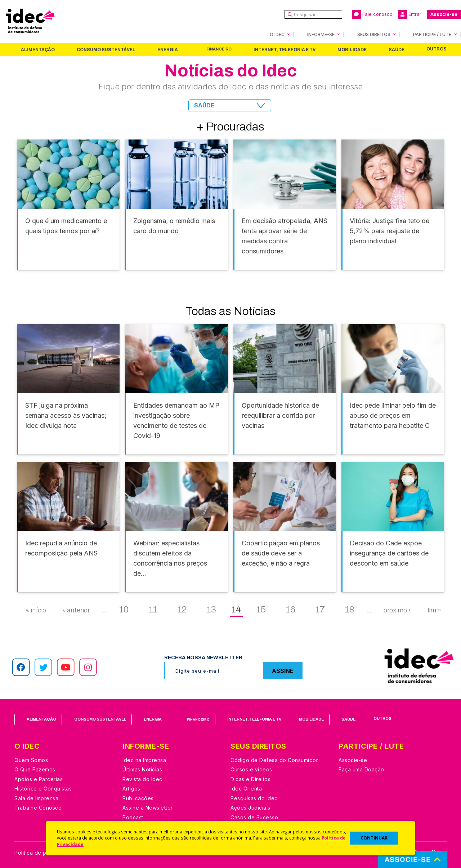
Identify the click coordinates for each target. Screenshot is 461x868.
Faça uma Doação (361, 769)
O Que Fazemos (35, 769)
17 (320, 610)
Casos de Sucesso (254, 817)
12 (182, 610)
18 (350, 610)
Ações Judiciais (250, 808)
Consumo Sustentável (106, 50)
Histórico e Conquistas (43, 789)
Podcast (133, 817)
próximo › (397, 610)
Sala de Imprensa (36, 798)
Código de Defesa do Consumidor (274, 760)
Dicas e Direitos (250, 779)
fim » (434, 610)
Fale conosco (372, 14)
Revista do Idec (142, 779)
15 (261, 610)
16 (291, 610)
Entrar (410, 14)
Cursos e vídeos (251, 769)
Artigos (131, 789)
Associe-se (444, 14)
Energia (168, 50)
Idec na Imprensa (144, 760)
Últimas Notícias (142, 769)
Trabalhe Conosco (38, 808)
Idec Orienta (246, 789)
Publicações (138, 798)
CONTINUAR (374, 838)
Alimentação (38, 50)
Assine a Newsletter (148, 808)
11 (153, 610)
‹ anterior (76, 610)
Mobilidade (352, 50)
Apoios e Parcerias (39, 779)
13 (211, 610)
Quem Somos (31, 760)
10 (124, 610)
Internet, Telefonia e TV (285, 50)
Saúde (397, 50)
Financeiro (219, 49)
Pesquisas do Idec (254, 798)
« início (36, 610)
